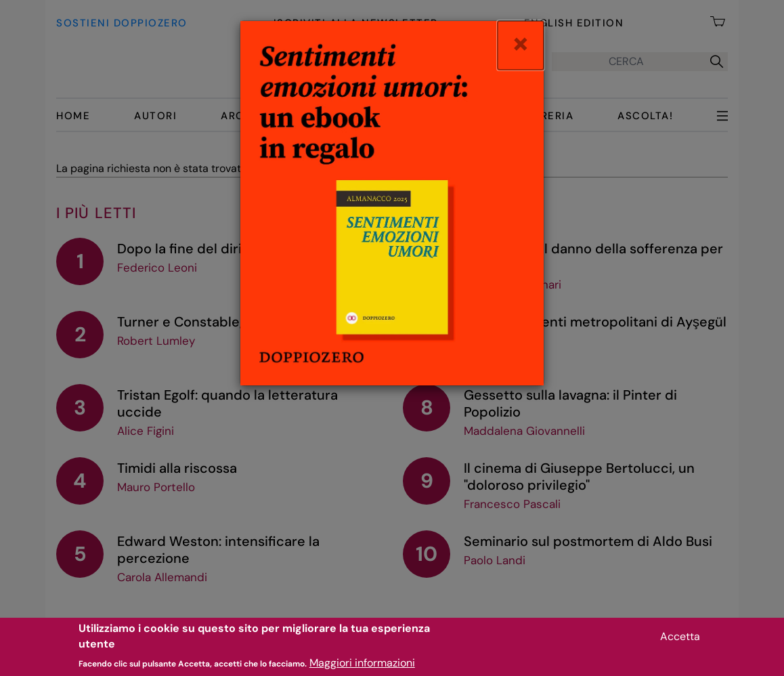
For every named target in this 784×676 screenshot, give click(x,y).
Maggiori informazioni (362, 668)
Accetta (680, 641)
